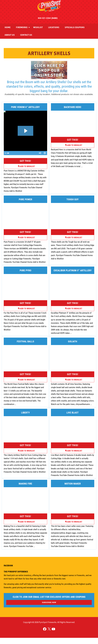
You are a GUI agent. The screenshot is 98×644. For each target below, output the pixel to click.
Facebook (8, 565)
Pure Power (25, 199)
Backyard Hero (73, 107)
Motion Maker (73, 483)
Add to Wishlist (26, 166)
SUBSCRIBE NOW (49, 602)
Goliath (73, 341)
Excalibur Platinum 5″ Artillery (73, 270)
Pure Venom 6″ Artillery (25, 107)
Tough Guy (73, 199)
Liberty (25, 412)
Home (8, 27)
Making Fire (25, 483)
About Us (10, 35)
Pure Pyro (25, 270)
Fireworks (22, 27)
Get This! (25, 161)
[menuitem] (8, 27)
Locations (54, 27)
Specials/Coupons (75, 27)
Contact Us (26, 35)
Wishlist (38, 27)
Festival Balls (25, 341)
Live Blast (73, 412)
